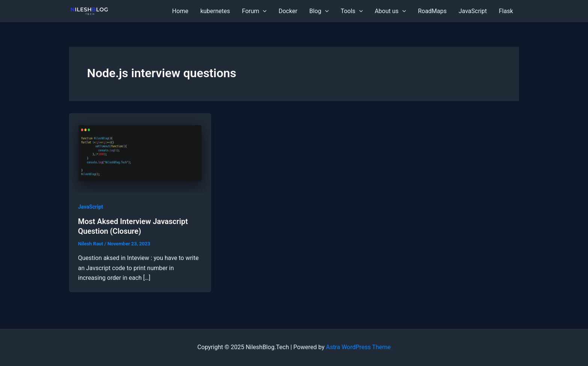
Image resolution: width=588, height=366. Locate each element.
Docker (288, 11)
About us (390, 11)
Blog (319, 11)
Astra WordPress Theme (358, 347)
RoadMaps (432, 11)
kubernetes (215, 11)
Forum (254, 11)
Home (180, 11)
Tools (352, 11)
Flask (506, 11)
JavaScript (473, 11)
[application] (263, 11)
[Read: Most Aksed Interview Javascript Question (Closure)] (140, 153)
